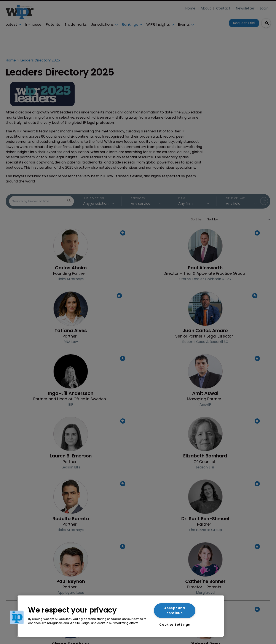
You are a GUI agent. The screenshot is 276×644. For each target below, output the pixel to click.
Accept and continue (175, 610)
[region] (121, 616)
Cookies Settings (175, 625)
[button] (17, 617)
